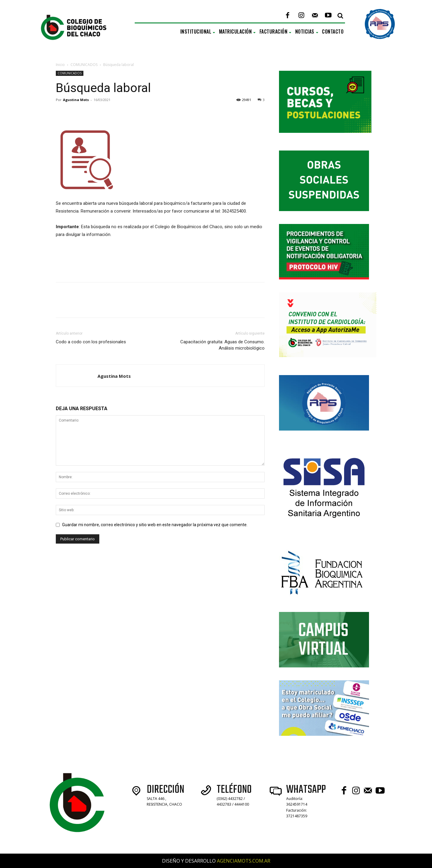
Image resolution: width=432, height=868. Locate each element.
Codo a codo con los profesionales (91, 342)
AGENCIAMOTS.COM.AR (244, 861)
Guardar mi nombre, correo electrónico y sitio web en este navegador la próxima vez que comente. (155, 525)
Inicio (60, 65)
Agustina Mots (76, 100)
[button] (340, 16)
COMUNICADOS (84, 65)
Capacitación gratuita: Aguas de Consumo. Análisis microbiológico (222, 345)
